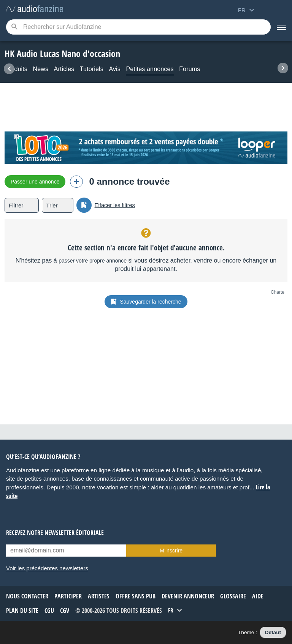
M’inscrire (171, 551)
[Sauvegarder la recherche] (84, 205)
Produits (16, 69)
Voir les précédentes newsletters (47, 568)
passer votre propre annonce (93, 261)
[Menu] (281, 27)
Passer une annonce (35, 182)
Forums (190, 69)
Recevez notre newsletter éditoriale (55, 533)
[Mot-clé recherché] (138, 27)
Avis (115, 69)
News (40, 69)
